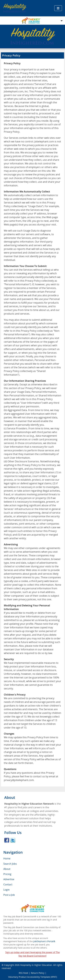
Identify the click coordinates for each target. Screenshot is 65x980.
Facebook (7, 840)
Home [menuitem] (7, 859)
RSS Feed (23, 973)
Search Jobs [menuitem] (10, 864)
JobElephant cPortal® (44, 941)
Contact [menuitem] (8, 884)
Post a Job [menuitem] (9, 895)
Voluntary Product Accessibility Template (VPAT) (33, 977)
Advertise (9, 879)
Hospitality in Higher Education (36, 965)
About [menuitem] (7, 869)
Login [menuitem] (7, 890)
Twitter (13, 840)
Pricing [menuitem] (7, 874)
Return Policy (38, 973)
